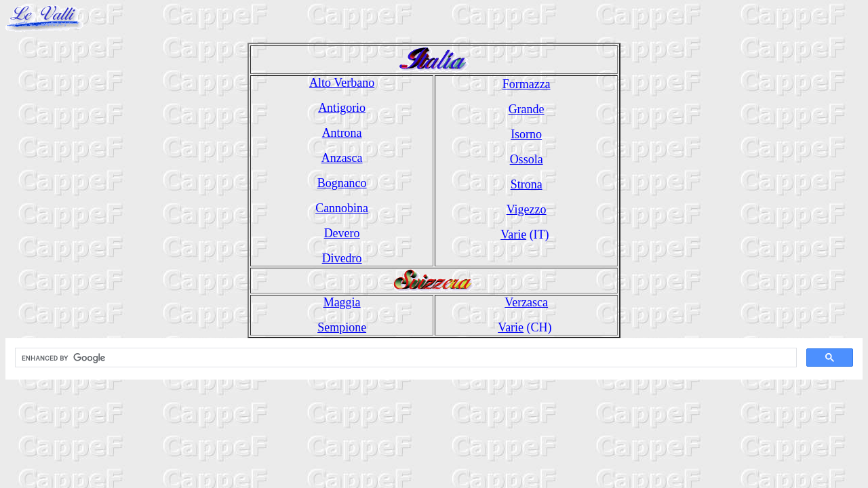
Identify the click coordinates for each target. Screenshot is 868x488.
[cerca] (405, 358)
